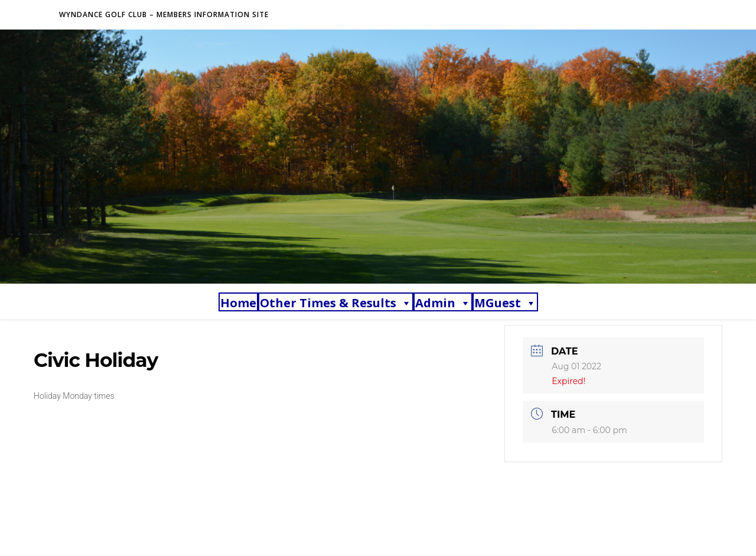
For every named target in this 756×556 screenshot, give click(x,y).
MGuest (505, 303)
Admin (443, 303)
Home (238, 303)
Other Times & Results (336, 303)
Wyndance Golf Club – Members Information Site (164, 14)
